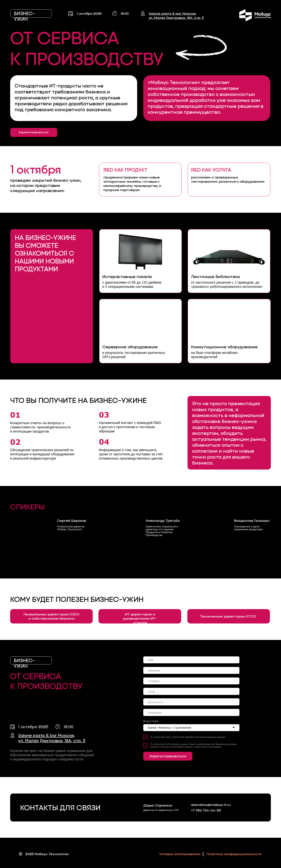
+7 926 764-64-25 (206, 810)
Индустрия (151, 721)
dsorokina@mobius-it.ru (211, 805)
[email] (191, 691)
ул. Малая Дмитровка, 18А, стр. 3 (176, 18)
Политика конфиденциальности (234, 854)
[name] (191, 660)
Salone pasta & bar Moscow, (172, 14)
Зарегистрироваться (168, 756)
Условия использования (180, 854)
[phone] (191, 681)
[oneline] (191, 670)
